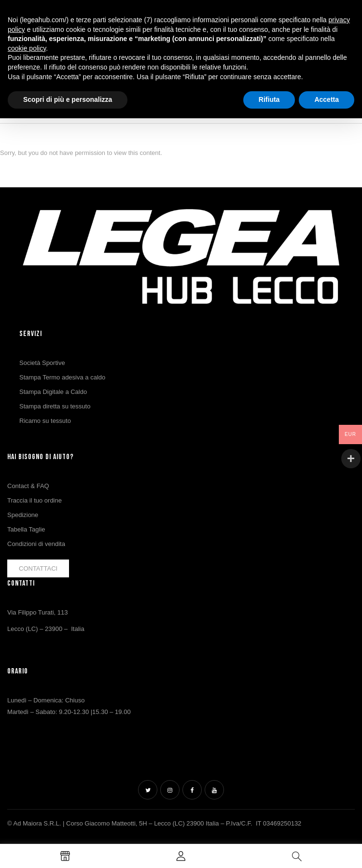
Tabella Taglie (26, 529)
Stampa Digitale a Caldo (53, 392)
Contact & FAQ (28, 486)
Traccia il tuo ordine (35, 500)
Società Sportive (42, 363)
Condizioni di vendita (36, 544)
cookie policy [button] (27, 48)
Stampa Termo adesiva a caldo (62, 377)
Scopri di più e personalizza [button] (68, 99)
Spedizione (23, 515)
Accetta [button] (327, 99)
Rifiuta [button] (269, 99)
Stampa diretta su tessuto (55, 406)
